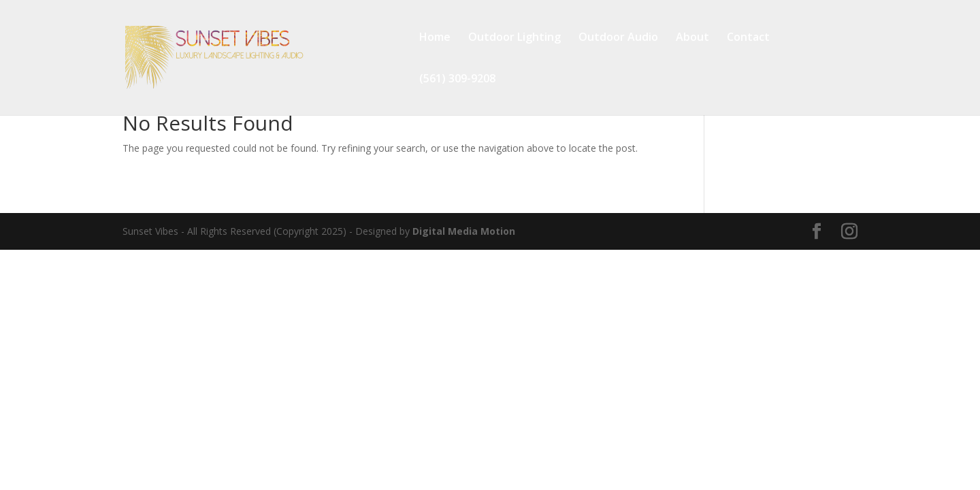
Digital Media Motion (464, 231)
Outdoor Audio (618, 38)
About (692, 38)
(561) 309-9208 (457, 80)
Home (435, 38)
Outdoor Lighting (514, 38)
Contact (748, 38)
